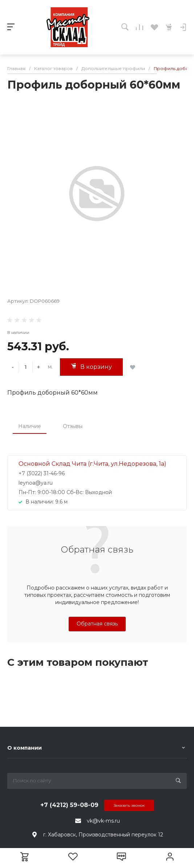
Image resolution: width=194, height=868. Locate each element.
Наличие (30, 426)
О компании (25, 748)
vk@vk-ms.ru (103, 821)
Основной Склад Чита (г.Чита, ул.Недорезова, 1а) (92, 464)
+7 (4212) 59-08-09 (69, 805)
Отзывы (73, 426)
